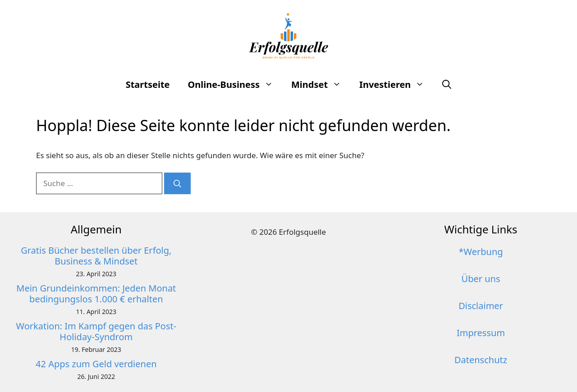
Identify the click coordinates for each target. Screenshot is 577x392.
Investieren (396, 85)
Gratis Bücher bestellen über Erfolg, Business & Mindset (96, 256)
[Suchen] (177, 183)
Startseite (148, 84)
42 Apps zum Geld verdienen (96, 364)
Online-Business (235, 85)
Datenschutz (481, 360)
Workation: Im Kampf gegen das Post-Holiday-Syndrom (96, 331)
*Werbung (481, 252)
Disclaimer (481, 306)
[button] (447, 85)
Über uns (481, 279)
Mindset (321, 85)
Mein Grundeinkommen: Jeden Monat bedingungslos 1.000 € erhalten (96, 294)
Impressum (481, 333)
